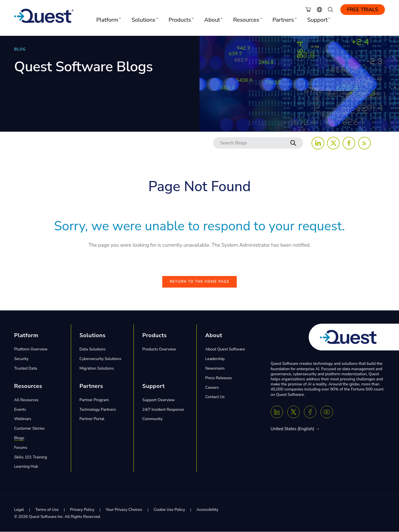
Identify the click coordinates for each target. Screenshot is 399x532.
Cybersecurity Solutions (100, 359)
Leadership (215, 359)
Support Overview (158, 400)
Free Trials (363, 10)
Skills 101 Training (31, 457)
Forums (21, 448)
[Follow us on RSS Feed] (364, 143)
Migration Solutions (97, 369)
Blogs (19, 439)
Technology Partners (98, 410)
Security (21, 359)
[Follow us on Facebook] (349, 143)
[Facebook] (310, 412)
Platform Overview (31, 350)
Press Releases (219, 378)
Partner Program (94, 400)
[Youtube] (327, 412)
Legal (19, 510)
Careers (212, 388)
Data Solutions (93, 350)
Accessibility (207, 510)
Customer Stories (29, 429)
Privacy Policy (82, 510)
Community (152, 419)
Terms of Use (47, 510)
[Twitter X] (293, 412)
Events (20, 410)
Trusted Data (26, 369)
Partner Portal (92, 419)
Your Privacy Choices (124, 510)
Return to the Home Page (199, 282)
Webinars (23, 419)
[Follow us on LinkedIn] (318, 143)
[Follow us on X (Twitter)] (333, 143)
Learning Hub (26, 467)
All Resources (26, 400)
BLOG (20, 49)
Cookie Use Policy (169, 510)
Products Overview (159, 350)
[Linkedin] (277, 412)
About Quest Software (225, 350)
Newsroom (215, 369)
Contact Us (215, 397)
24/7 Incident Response (163, 410)
